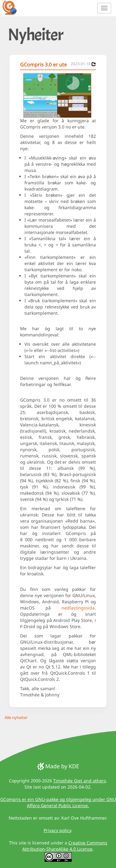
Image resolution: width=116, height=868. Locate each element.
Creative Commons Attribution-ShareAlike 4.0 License (65, 846)
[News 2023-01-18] (94, 64)
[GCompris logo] (13, 7)
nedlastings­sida (78, 608)
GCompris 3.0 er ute (43, 65)
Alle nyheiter (16, 717)
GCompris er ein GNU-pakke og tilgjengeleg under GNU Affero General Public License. (58, 802)
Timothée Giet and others (80, 781)
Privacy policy (57, 830)
